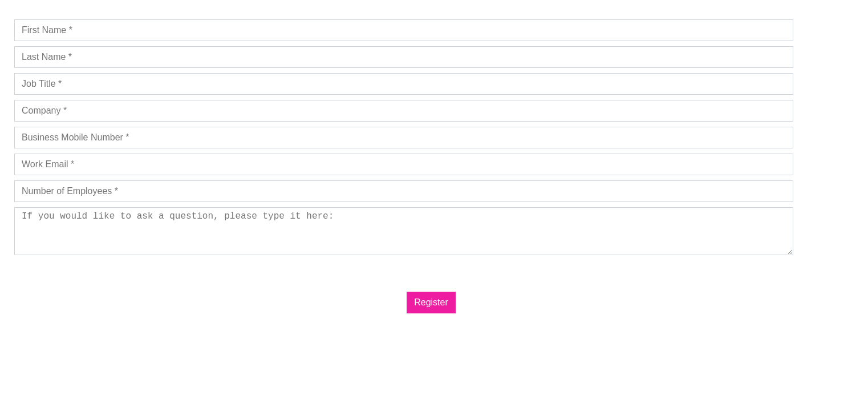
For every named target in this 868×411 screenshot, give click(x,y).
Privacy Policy (70, 268)
